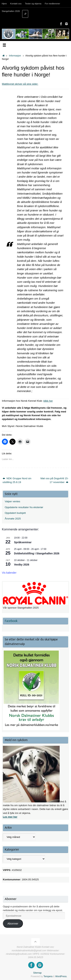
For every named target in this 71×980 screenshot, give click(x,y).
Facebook (11, 621)
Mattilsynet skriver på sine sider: (20, 84)
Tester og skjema (33, 4)
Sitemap (37, 973)
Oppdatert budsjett (15, 513)
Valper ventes (12, 501)
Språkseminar (23, 542)
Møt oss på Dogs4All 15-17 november (55, 480)
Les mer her (10, 817)
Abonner (13, 923)
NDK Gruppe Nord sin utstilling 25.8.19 (17, 480)
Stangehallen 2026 (11, 11)
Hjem (4, 4)
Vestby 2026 (22, 565)
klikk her (48, 401)
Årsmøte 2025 (13, 519)
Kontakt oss (16, 4)
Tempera (48, 976)
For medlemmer (52, 4)
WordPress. (61, 976)
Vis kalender (9, 573)
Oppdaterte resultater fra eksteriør (24, 507)
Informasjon (15, 56)
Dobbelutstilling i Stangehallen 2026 (37, 553)
